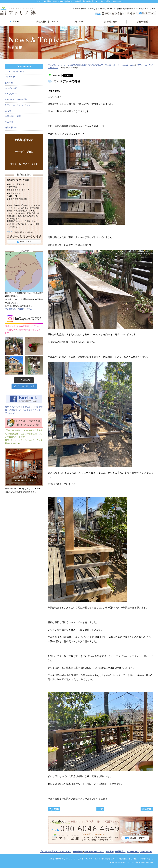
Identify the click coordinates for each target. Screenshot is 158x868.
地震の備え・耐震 (13, 116)
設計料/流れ (120, 852)
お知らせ (9, 83)
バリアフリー (11, 94)
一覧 (100, 809)
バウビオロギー (12, 88)
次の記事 (54, 809)
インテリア (10, 77)
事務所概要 (78, 852)
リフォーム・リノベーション (18, 105)
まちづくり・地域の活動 (16, 99)
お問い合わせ (24, 140)
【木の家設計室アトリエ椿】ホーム (56, 852)
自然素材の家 (11, 128)
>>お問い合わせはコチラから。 (19, 309)
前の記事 (147, 809)
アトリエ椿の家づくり (15, 71)
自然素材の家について (94, 852)
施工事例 (9, 122)
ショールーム (133, 852)
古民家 (8, 111)
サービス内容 (24, 152)
